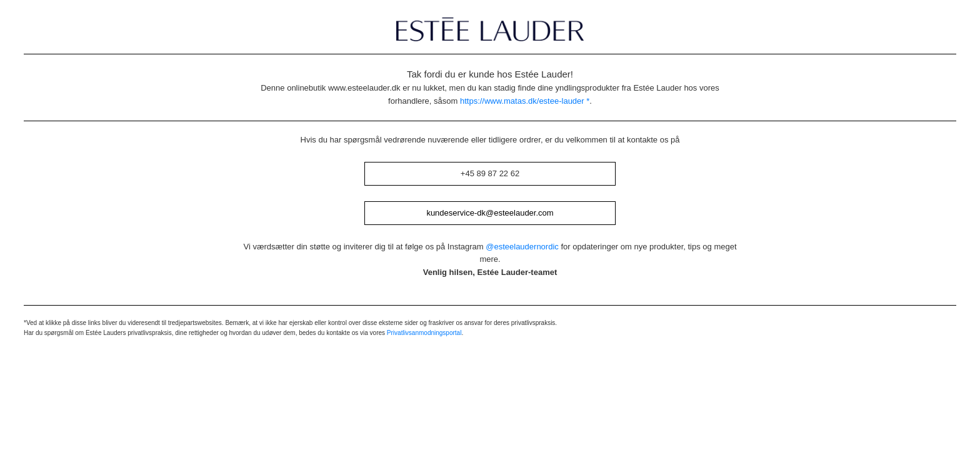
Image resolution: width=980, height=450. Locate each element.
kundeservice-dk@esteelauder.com (490, 213)
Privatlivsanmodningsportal (424, 333)
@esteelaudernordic (522, 247)
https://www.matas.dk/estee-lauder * (525, 101)
